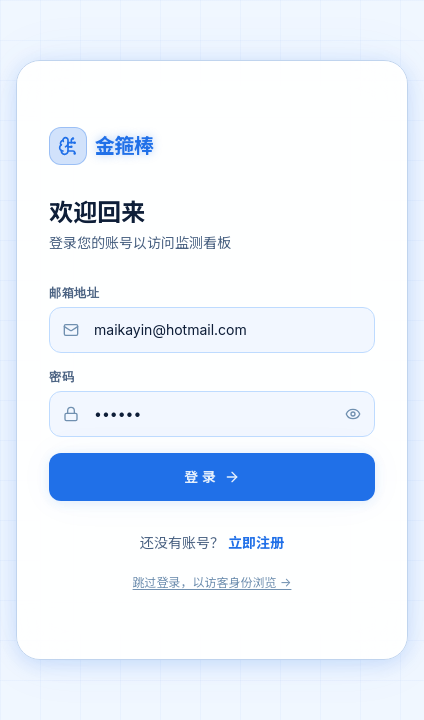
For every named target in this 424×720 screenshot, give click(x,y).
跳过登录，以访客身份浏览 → (212, 582)
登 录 (211, 476)
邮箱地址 (74, 293)
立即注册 (256, 542)
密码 (61, 377)
